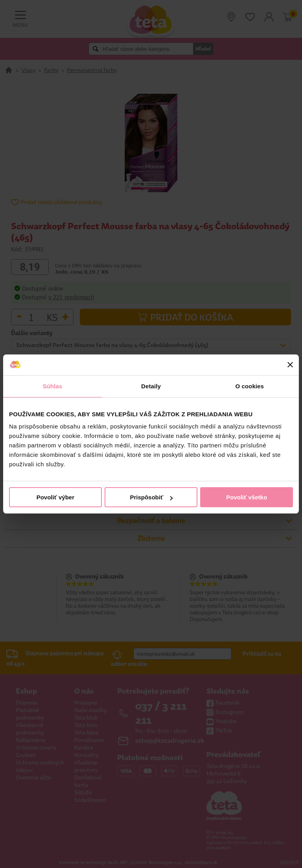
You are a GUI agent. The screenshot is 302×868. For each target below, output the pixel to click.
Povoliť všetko (247, 497)
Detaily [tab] (151, 386)
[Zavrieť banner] (290, 365)
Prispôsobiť (151, 497)
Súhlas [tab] (52, 386)
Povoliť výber (55, 497)
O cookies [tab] (250, 386)
